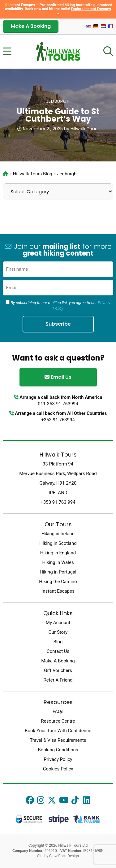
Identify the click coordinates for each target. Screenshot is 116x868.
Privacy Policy (58, 759)
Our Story (58, 632)
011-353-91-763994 (58, 404)
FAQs (58, 712)
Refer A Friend (58, 680)
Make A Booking (31, 26)
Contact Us (58, 651)
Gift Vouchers (58, 670)
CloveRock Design (64, 856)
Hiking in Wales (58, 562)
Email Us (58, 377)
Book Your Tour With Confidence (58, 731)
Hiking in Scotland (58, 543)
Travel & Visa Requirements (58, 740)
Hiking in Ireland (58, 534)
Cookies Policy (58, 769)
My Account (58, 623)
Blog (58, 642)
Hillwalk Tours (85, 129)
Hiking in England (58, 553)
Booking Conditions (58, 750)
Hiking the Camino (58, 582)
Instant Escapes (58, 591)
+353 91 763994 (58, 420)
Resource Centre (58, 721)
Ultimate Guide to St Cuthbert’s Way (58, 115)
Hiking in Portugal (58, 572)
